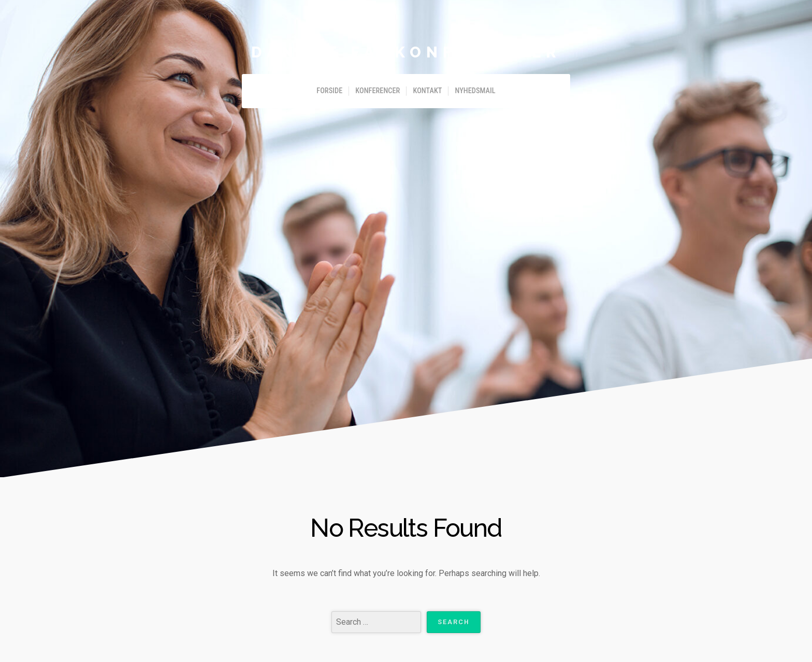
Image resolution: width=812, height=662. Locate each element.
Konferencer (378, 91)
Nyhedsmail (475, 91)
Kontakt (427, 91)
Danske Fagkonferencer (406, 52)
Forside (329, 91)
